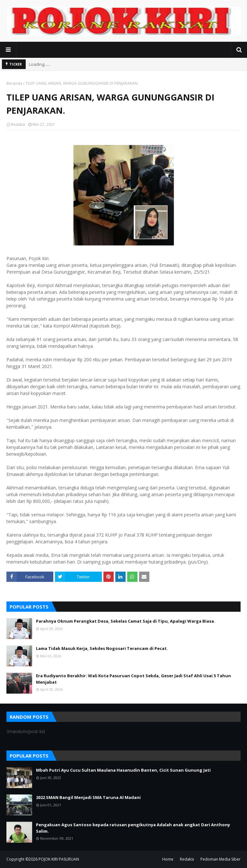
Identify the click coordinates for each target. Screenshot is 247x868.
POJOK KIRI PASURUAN (59, 859)
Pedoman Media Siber (221, 859)
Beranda (14, 83)
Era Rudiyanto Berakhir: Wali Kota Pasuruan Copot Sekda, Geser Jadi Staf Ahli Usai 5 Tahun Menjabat (133, 679)
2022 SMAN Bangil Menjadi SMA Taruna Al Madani (88, 797)
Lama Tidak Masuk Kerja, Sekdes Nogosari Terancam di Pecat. (102, 648)
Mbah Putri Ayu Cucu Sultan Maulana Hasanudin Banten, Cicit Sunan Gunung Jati (123, 770)
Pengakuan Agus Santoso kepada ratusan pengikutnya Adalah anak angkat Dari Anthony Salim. (133, 828)
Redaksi (18, 124)
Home (168, 859)
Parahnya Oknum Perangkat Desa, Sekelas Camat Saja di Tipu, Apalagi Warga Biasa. (126, 621)
